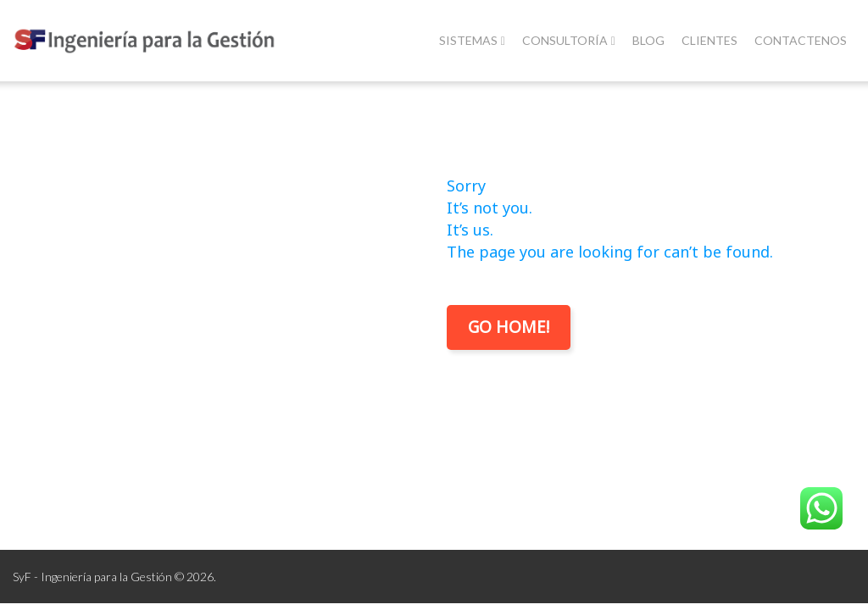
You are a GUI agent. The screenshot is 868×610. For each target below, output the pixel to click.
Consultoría (569, 40)
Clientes (709, 40)
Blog (648, 40)
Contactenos (801, 40)
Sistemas (472, 40)
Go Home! (509, 327)
